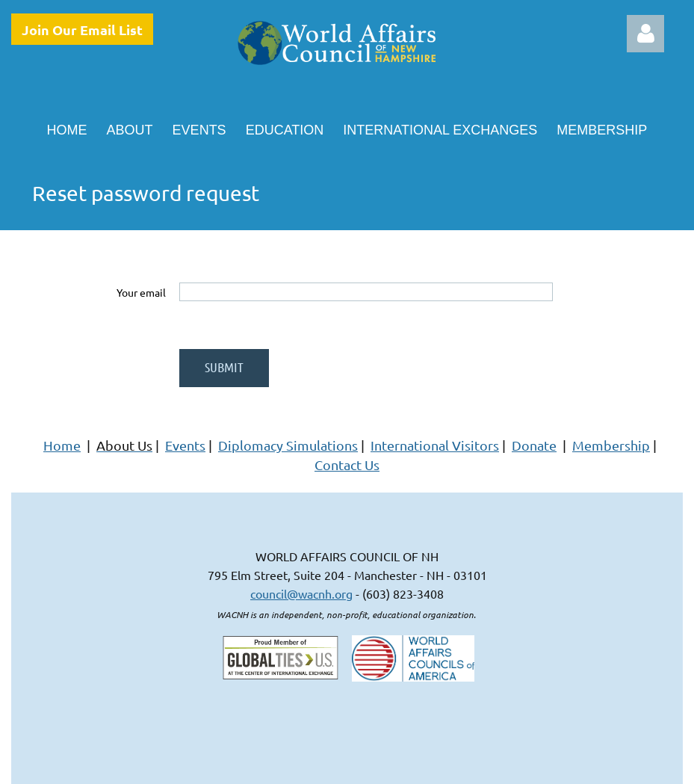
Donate (534, 445)
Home (62, 445)
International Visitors (435, 445)
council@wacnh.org (301, 593)
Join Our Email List (82, 30)
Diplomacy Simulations (288, 445)
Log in (645, 34)
